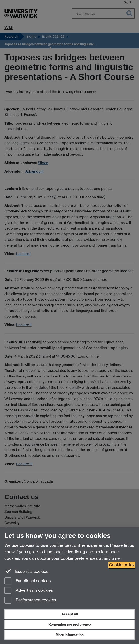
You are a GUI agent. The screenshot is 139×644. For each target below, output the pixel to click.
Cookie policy (122, 565)
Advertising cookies (29, 591)
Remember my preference (70, 624)
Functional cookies (28, 581)
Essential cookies (26, 571)
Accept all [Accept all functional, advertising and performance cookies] (70, 614)
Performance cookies (30, 600)
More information (70, 635)
